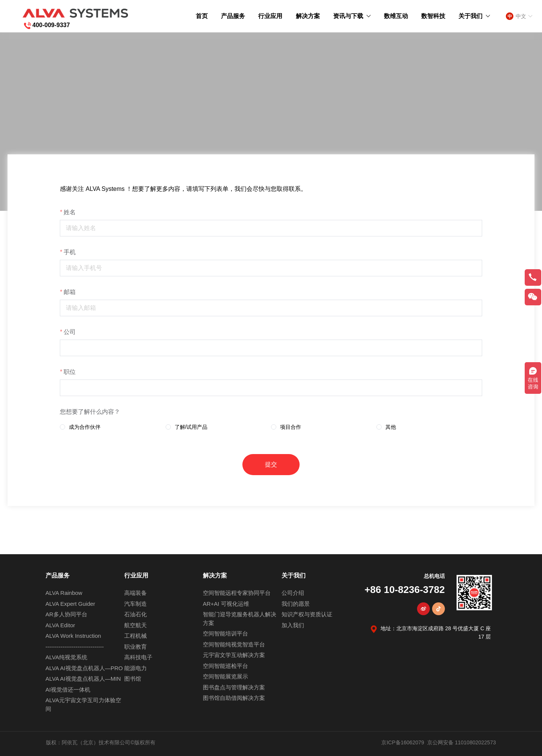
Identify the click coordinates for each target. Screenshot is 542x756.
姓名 (70, 212)
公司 (70, 332)
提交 (271, 464)
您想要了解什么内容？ (90, 412)
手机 (70, 252)
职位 (70, 372)
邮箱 (70, 292)
